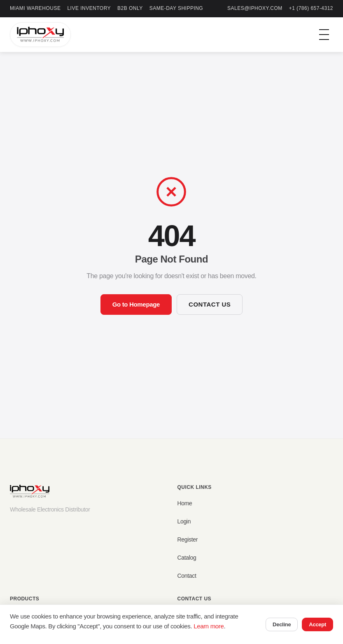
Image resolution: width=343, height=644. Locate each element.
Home (185, 503)
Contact (187, 576)
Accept (317, 624)
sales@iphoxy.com (255, 8)
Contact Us (210, 304)
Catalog (187, 558)
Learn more (209, 626)
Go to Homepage (136, 304)
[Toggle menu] (324, 35)
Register (188, 539)
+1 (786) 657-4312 (311, 8)
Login (184, 521)
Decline (282, 624)
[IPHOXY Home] (40, 35)
